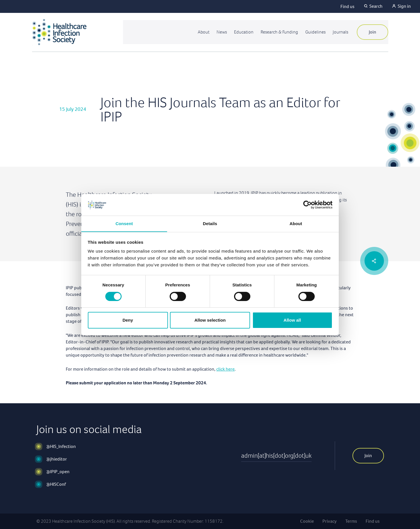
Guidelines (315, 32)
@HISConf (56, 484)
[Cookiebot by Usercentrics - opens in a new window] (307, 204)
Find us (347, 6)
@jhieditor (57, 459)
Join (373, 32)
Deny (128, 320)
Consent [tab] (124, 224)
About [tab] (296, 224)
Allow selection (210, 320)
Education (242, 32)
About (201, 32)
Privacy (330, 521)
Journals (340, 32)
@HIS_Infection (61, 446)
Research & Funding (278, 32)
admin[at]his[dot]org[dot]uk (276, 456)
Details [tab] (210, 224)
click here (225, 369)
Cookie (307, 521)
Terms (351, 521)
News (219, 32)
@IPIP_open (58, 472)
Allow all (292, 320)
